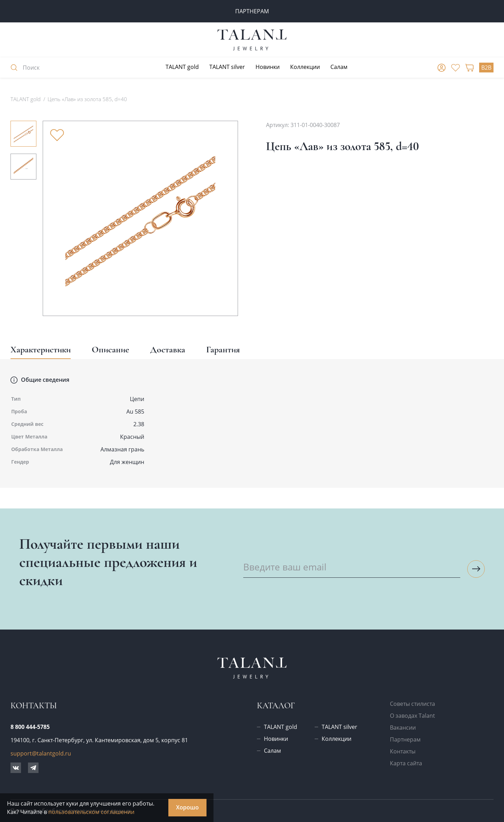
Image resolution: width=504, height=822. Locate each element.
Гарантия (223, 349)
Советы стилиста (412, 704)
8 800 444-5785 (30, 727)
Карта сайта (406, 763)
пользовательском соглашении (91, 812)
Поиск (25, 68)
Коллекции (305, 67)
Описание (110, 349)
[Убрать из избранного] (57, 135)
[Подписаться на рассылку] (476, 569)
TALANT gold (182, 67)
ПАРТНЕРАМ (252, 11)
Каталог (276, 706)
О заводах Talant (412, 716)
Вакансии (403, 728)
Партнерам (405, 739)
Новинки (268, 67)
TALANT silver (227, 67)
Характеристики (41, 349)
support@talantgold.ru (41, 753)
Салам (339, 67)
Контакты (403, 751)
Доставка (168, 349)
